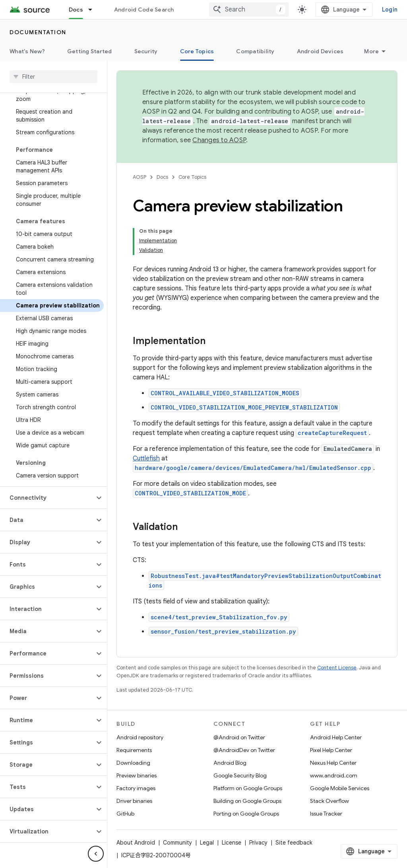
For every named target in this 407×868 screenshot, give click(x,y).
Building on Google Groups (247, 801)
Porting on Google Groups (246, 814)
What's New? (27, 51)
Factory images (136, 788)
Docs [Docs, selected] (76, 10)
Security (146, 51)
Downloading (133, 763)
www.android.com (334, 775)
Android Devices (320, 51)
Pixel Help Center (331, 750)
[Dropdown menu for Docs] (94, 10)
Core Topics (192, 177)
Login (390, 10)
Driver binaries (134, 801)
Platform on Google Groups (248, 788)
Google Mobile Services (340, 788)
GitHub (125, 814)
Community (177, 843)
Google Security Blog (240, 775)
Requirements (134, 750)
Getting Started (90, 51)
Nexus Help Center (333, 763)
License (232, 843)
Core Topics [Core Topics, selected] (197, 51)
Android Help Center (336, 737)
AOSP (140, 177)
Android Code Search (144, 10)
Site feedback (294, 843)
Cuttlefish (146, 458)
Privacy (258, 843)
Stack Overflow (329, 801)
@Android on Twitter (239, 737)
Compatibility (255, 51)
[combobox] (249, 10)
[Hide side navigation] (96, 854)
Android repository (140, 737)
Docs (162, 177)
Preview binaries (137, 775)
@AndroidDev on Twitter (244, 750)
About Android (136, 843)
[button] (47, 498)
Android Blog (230, 763)
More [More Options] (371, 51)
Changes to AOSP (219, 140)
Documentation (38, 32)
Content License (337, 668)
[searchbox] (53, 77)
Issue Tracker (326, 814)
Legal (207, 843)
